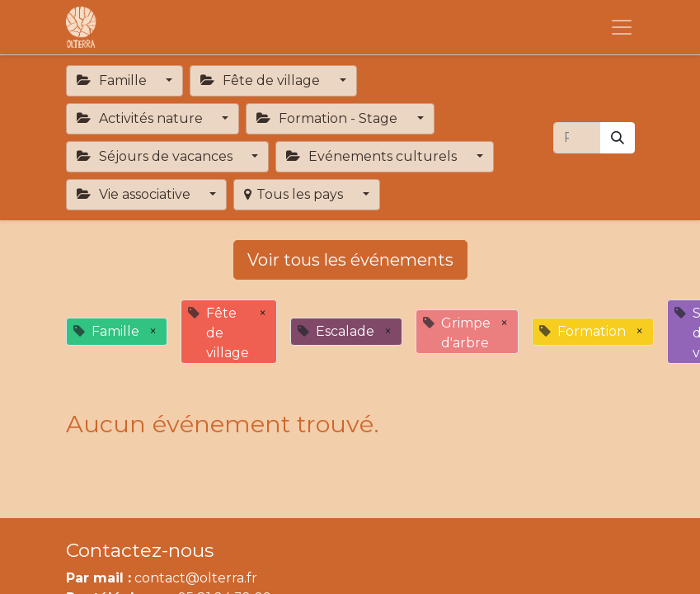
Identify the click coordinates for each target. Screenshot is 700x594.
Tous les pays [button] (295, 194)
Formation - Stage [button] (329, 118)
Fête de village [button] (262, 80)
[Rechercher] (618, 138)
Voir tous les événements (350, 260)
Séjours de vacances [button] (156, 156)
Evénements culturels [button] (373, 156)
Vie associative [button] (135, 194)
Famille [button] (113, 80)
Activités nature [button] (141, 118)
